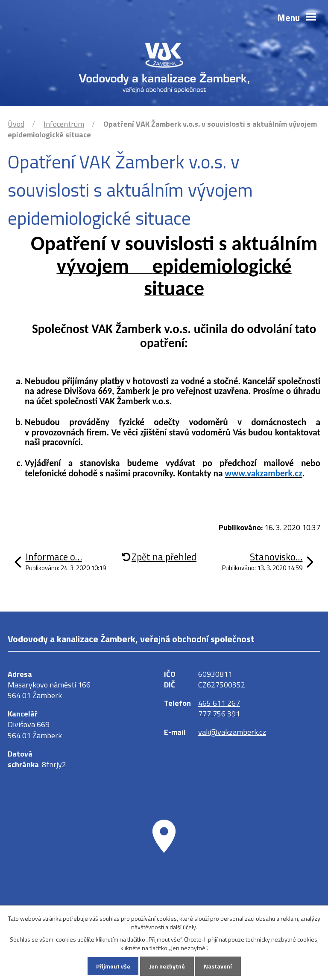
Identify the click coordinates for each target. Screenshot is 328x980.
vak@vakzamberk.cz (232, 732)
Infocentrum (64, 124)
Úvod (16, 124)
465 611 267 (219, 703)
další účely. (183, 927)
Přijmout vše (113, 966)
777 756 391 (219, 714)
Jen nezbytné (167, 966)
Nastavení (218, 966)
